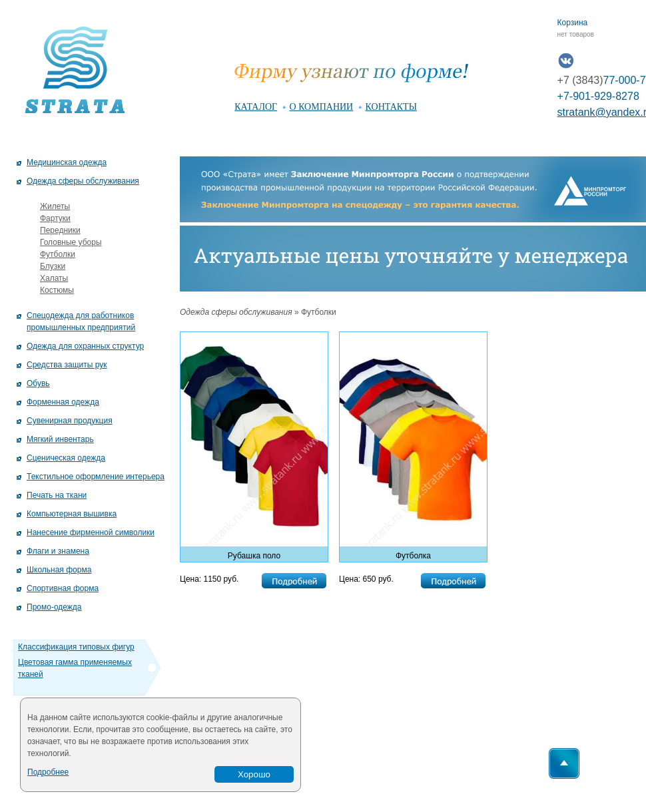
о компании (322, 107)
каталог (256, 107)
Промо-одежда (54, 607)
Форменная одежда (63, 402)
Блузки (53, 266)
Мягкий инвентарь (60, 439)
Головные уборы (71, 242)
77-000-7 (602, 80)
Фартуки (55, 218)
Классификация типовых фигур (76, 647)
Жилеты (55, 206)
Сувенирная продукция (70, 421)
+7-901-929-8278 (598, 96)
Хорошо (254, 774)
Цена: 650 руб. (366, 579)
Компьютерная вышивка (72, 514)
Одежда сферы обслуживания (83, 181)
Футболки (58, 254)
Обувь (38, 383)
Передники (60, 230)
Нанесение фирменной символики (91, 532)
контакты (391, 107)
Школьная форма (59, 570)
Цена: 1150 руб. (209, 579)
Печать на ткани (57, 495)
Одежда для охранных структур (85, 346)
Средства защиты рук (67, 365)
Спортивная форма (63, 588)
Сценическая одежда (66, 458)
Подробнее (48, 772)
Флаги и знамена (58, 551)
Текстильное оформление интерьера (96, 477)
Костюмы (57, 290)
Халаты (54, 278)
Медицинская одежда (67, 162)
